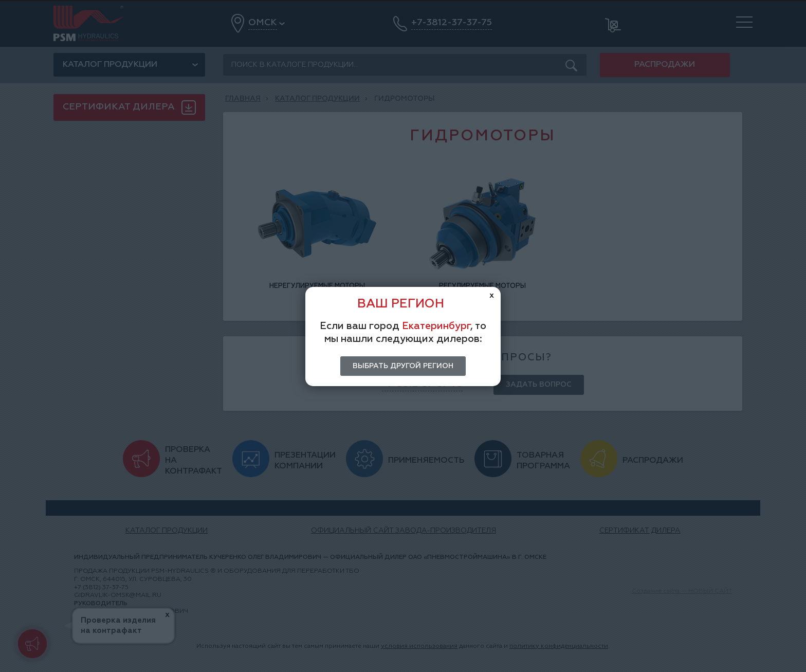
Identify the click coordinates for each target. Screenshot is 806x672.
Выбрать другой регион (403, 366)
